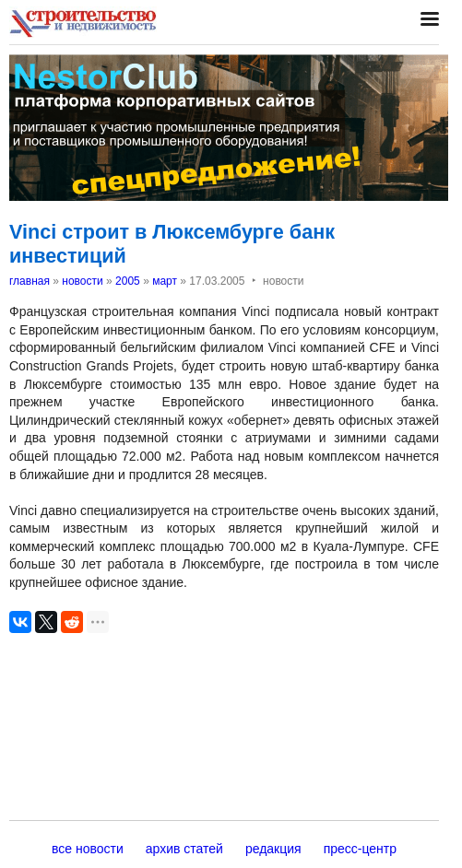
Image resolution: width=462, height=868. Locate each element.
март (165, 281)
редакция (273, 849)
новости (82, 281)
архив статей (184, 849)
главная (30, 281)
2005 (128, 281)
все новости (88, 849)
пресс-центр (360, 849)
